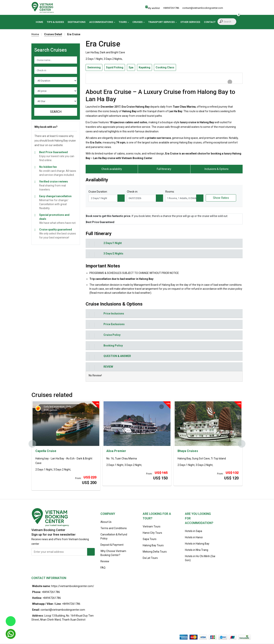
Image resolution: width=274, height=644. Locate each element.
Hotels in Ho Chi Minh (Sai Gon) (200, 558)
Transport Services (161, 22)
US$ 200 (89, 483)
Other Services (190, 22)
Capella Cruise (46, 451)
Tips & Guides (55, 22)
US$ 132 (232, 473)
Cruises (137, 22)
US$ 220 (90, 477)
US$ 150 (160, 478)
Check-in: (132, 192)
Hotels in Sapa (194, 531)
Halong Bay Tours (153, 545)
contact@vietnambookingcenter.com (63, 610)
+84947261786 (51, 592)
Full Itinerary (164, 169)
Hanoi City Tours (152, 533)
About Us (106, 522)
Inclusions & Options (217, 169)
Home (39, 22)
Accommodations (101, 22)
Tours (123, 22)
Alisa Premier (116, 451)
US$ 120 (231, 478)
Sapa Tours (150, 539)
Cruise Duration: (98, 192)
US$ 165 (161, 473)
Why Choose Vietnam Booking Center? (113, 553)
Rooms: (170, 192)
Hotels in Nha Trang (197, 550)
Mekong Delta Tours (155, 552)
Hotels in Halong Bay (197, 544)
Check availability (112, 169)
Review (105, 561)
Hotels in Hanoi (194, 537)
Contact (210, 22)
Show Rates (221, 198)
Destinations (77, 22)
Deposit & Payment (112, 545)
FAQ (103, 568)
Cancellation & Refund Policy (114, 536)
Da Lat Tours (150, 558)
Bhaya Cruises (188, 451)
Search (56, 112)
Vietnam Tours (152, 526)
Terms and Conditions (114, 528)
